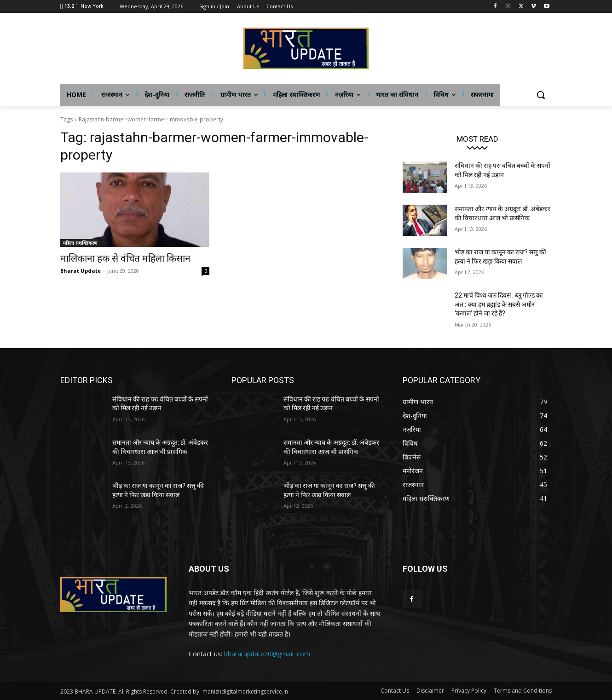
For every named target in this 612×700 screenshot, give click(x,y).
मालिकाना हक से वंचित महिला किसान (125, 258)
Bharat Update (81, 271)
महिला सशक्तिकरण (80, 243)
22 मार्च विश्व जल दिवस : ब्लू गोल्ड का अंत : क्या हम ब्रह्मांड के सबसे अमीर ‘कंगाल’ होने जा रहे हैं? (499, 304)
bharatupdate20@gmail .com (267, 654)
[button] (541, 95)
